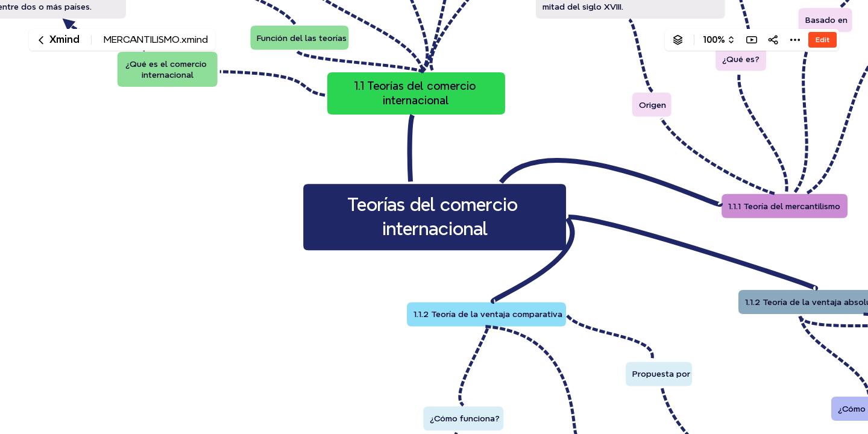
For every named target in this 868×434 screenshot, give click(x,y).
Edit (822, 39)
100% (714, 40)
